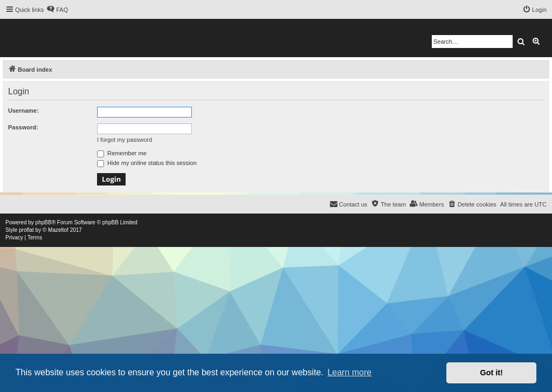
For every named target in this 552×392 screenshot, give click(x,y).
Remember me (122, 153)
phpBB (44, 222)
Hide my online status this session (147, 163)
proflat (26, 230)
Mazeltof (58, 230)
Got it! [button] (492, 373)
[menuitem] (57, 10)
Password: (23, 127)
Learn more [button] (349, 372)
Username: (23, 111)
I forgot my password (125, 140)
